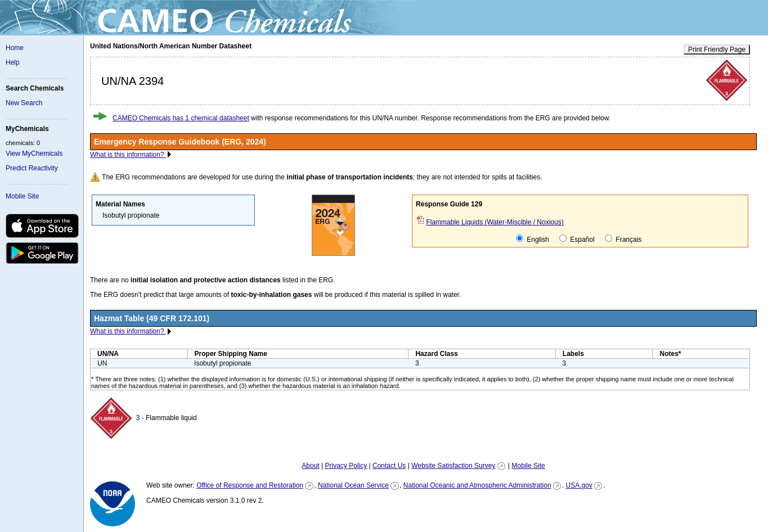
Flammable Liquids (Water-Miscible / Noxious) (495, 222)
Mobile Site (22, 196)
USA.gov (579, 485)
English (533, 239)
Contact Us (389, 466)
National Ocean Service (353, 485)
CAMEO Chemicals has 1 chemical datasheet (181, 118)
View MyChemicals (34, 154)
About (310, 466)
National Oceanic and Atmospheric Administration (477, 485)
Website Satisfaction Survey (453, 466)
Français (623, 239)
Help (13, 62)
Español (577, 239)
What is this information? (128, 155)
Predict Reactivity (32, 168)
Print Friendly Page (717, 49)
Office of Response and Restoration (250, 485)
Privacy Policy (346, 466)
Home (15, 48)
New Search (24, 103)
